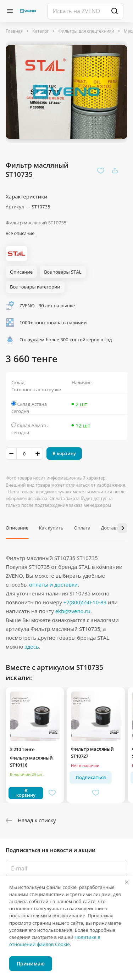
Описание (17, 528)
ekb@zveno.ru (73, 611)
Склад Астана (32, 404)
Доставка (111, 528)
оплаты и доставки (53, 584)
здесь (32, 646)
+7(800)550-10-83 (85, 602)
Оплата (82, 528)
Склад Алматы (33, 425)
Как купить (51, 528)
